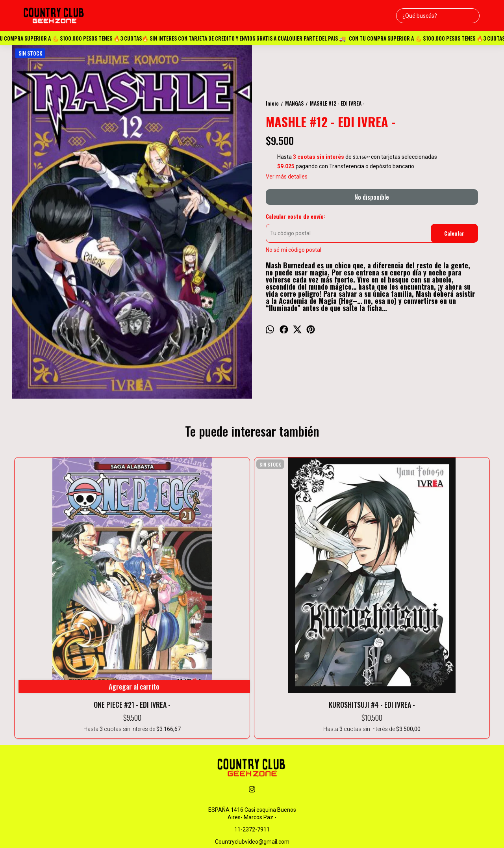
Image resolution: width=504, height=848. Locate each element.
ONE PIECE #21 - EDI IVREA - (60, 561)
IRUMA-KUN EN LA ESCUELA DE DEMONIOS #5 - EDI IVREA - (252, 566)
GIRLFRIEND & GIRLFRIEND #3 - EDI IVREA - (444, 566)
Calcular (454, 233)
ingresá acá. (346, 830)
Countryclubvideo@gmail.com (252, 714)
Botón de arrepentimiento (382, 830)
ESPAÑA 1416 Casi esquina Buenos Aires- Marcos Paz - (252, 686)
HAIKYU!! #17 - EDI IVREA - (348, 561)
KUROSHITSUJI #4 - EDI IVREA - (156, 566)
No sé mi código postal (294, 250)
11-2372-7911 (252, 702)
